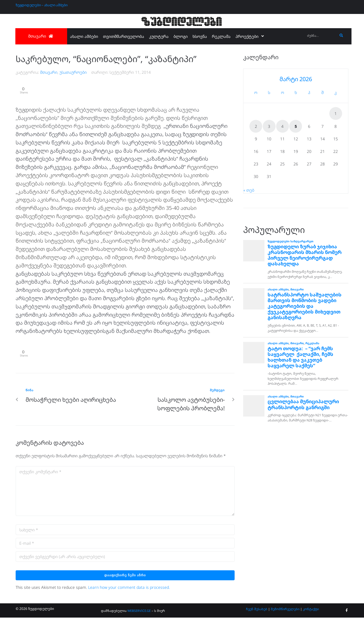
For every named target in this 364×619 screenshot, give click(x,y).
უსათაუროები (73, 72)
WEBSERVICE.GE (139, 612)
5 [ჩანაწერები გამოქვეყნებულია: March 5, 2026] (296, 126)
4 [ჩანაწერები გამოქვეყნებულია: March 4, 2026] (282, 126)
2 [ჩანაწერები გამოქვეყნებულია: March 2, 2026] (256, 126)
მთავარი (49, 72)
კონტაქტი (311, 610)
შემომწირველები (285, 610)
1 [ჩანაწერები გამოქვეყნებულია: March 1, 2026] (336, 113)
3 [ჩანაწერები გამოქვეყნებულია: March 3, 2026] (269, 126)
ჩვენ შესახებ (257, 610)
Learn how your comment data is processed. (129, 589)
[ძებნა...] (321, 36)
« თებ (249, 190)
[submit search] (341, 36)
